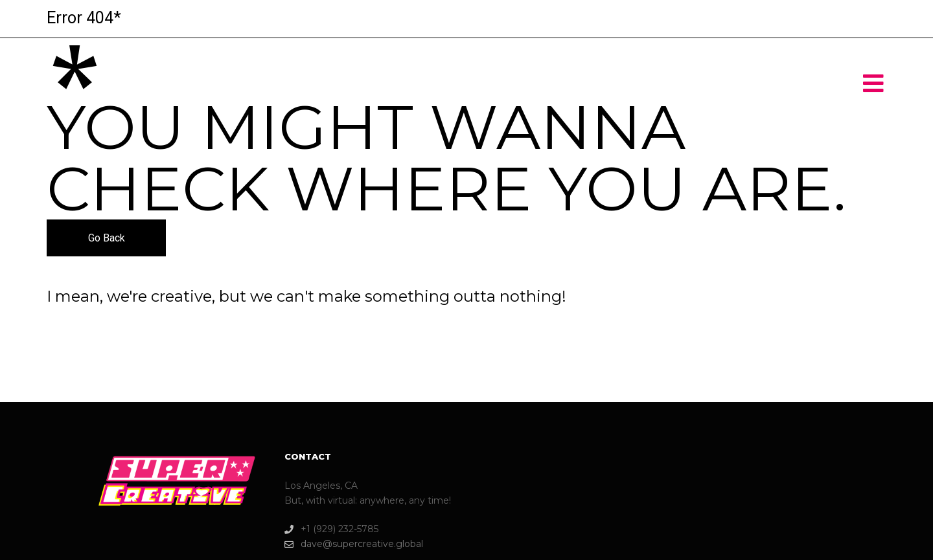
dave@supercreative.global (354, 544)
